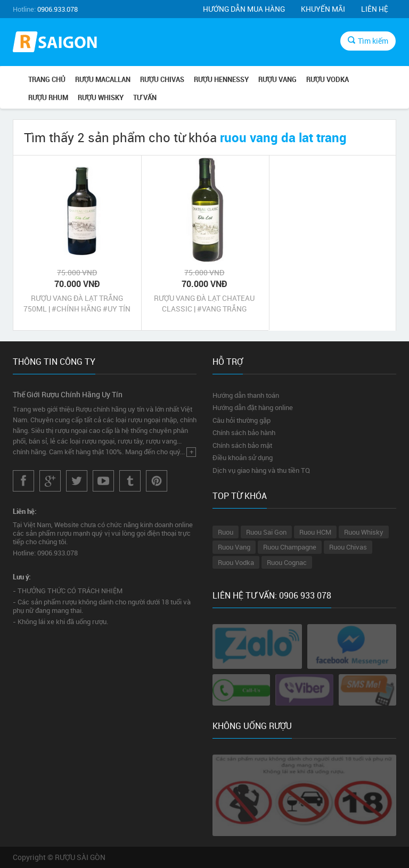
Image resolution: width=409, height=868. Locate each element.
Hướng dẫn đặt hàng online (253, 407)
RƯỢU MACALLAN (103, 79)
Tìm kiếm (368, 41)
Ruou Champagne (290, 547)
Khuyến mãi (323, 9)
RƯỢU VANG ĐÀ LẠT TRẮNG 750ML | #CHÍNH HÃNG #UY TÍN (77, 303)
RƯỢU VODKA (328, 79)
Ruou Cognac (287, 562)
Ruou (226, 532)
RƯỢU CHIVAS (162, 79)
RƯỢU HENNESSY (221, 79)
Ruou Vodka (236, 562)
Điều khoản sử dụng (243, 457)
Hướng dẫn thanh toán (246, 395)
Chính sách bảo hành (244, 432)
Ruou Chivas (348, 547)
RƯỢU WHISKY (101, 97)
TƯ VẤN (145, 97)
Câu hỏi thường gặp (242, 420)
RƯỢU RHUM (48, 97)
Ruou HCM (315, 532)
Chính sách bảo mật (242, 445)
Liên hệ (375, 9)
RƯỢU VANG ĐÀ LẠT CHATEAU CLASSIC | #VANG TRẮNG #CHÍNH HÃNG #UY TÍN (204, 304)
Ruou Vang (234, 547)
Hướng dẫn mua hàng (244, 9)
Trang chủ (47, 79)
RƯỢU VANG (277, 79)
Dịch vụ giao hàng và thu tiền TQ (261, 470)
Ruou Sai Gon (266, 532)
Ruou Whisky (364, 532)
